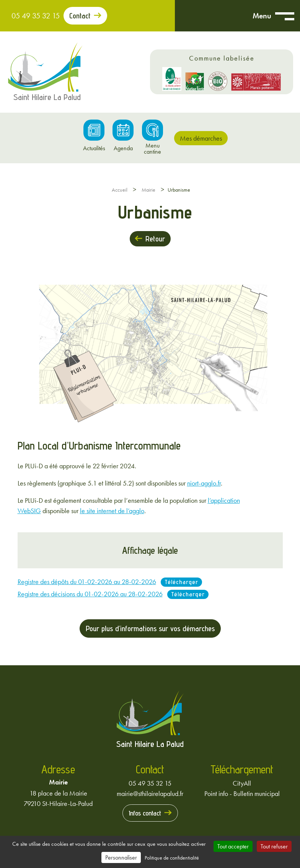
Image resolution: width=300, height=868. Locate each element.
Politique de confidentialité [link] (172, 858)
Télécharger (181, 582)
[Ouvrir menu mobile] (285, 16)
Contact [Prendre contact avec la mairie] (80, 16)
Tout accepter (233, 846)
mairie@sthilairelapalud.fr (150, 793)
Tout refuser (274, 846)
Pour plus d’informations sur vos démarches (150, 628)
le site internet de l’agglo (112, 511)
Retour (155, 239)
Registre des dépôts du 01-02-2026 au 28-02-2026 (87, 582)
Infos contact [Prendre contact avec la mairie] (145, 813)
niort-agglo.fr (204, 483)
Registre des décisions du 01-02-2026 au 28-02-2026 (90, 594)
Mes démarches (201, 138)
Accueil (120, 190)
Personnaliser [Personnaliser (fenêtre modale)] (121, 857)
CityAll (242, 783)
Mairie (148, 190)
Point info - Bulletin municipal (242, 793)
